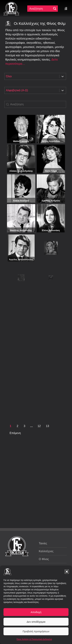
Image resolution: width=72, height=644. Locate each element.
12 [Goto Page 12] (39, 426)
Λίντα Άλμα (51, 165)
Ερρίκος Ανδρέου (51, 189)
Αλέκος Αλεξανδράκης (21, 166)
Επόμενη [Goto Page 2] (15, 433)
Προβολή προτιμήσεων (36, 631)
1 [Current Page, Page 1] (11, 426)
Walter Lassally (21, 141)
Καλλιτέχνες (46, 551)
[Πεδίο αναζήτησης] (40, 9)
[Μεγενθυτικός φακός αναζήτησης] (55, 9)
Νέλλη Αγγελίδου (51, 141)
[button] (67, 572)
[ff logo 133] (11, 3)
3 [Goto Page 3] (25, 426)
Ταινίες (43, 543)
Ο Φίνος (44, 559)
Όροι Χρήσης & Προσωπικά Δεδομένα (34, 639)
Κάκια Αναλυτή (21, 194)
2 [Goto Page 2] (18, 426)
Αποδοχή (36, 612)
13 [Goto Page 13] (48, 426)
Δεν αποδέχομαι (36, 622)
